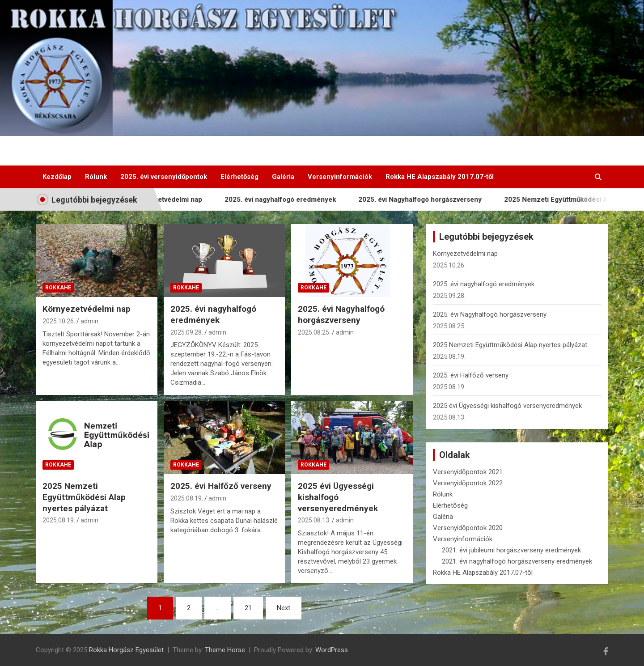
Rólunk (96, 177)
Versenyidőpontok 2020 (468, 528)
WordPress (332, 650)
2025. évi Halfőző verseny (221, 486)
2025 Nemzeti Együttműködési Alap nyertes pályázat (84, 497)
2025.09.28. (187, 332)
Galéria (283, 177)
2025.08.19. (59, 520)
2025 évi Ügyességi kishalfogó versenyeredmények (338, 497)
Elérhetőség (239, 177)
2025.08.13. (314, 520)
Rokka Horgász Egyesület (126, 650)
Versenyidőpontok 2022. (468, 483)
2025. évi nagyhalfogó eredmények (285, 199)
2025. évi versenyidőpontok (164, 177)
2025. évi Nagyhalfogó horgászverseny (424, 199)
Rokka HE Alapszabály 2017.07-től (440, 177)
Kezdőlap (57, 177)
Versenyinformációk (340, 177)
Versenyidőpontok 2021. (468, 472)
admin (89, 321)
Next (284, 608)
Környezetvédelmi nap (171, 199)
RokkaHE (58, 288)
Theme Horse (225, 650)
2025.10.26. (59, 321)
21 (248, 608)
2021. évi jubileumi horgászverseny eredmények (511, 550)
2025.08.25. (314, 332)
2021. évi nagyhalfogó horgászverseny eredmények (517, 561)
